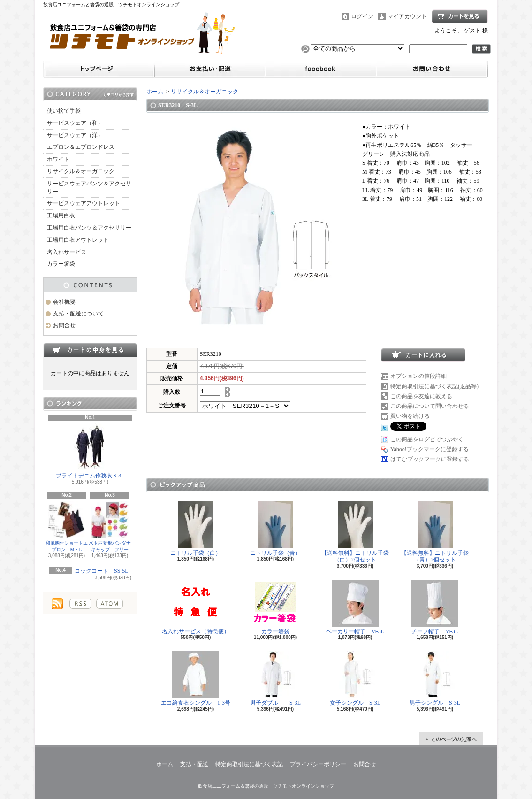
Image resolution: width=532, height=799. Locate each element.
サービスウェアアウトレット (84, 203)
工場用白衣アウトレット (78, 240)
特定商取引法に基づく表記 (249, 764)
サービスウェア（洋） (75, 135)
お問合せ (64, 325)
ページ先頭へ (451, 739)
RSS (80, 604)
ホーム (155, 92)
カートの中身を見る (90, 350)
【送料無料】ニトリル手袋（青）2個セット (435, 532)
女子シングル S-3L (355, 679)
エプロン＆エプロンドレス (81, 147)
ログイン (362, 16)
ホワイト (58, 159)
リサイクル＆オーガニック (81, 171)
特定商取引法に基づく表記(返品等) (434, 386)
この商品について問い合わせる (430, 406)
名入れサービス (67, 252)
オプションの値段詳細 (418, 376)
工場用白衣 (61, 215)
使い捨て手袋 (64, 111)
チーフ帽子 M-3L (435, 607)
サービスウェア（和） (75, 123)
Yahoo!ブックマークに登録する (429, 449)
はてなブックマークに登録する (430, 459)
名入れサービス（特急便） (196, 607)
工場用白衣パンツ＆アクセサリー (89, 228)
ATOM (110, 604)
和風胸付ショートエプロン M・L (67, 526)
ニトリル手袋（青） (275, 529)
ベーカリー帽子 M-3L (355, 607)
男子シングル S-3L (435, 679)
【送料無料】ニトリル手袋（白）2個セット (355, 532)
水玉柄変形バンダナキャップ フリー (110, 526)
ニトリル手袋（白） (196, 529)
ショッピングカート (460, 16)
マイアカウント (407, 16)
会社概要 (64, 302)
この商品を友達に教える (421, 396)
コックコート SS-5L (102, 571)
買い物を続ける (410, 416)
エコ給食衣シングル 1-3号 (196, 679)
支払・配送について (78, 314)
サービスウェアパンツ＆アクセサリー (89, 188)
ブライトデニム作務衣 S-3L (90, 451)
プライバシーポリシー (318, 764)
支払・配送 (194, 764)
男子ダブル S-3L (275, 679)
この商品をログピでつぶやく (427, 439)
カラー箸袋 (61, 264)
